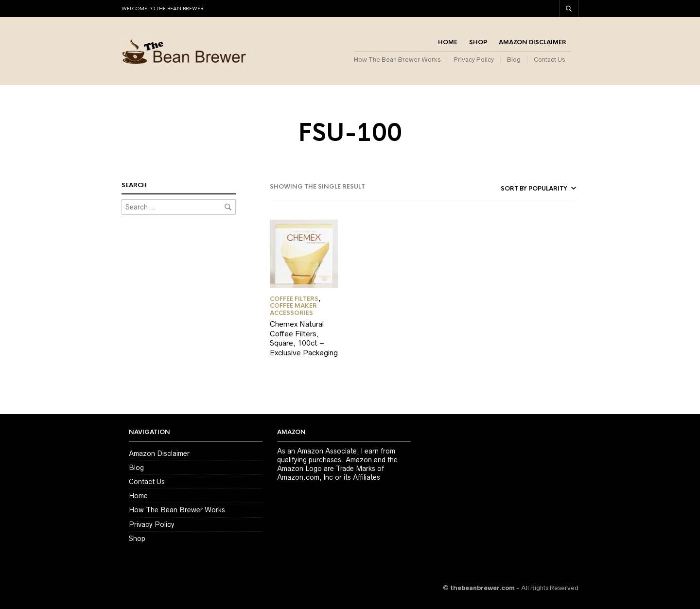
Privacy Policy (474, 60)
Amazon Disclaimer (533, 42)
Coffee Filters (294, 299)
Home (448, 42)
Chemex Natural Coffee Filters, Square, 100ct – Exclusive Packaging (304, 338)
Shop (478, 42)
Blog (514, 60)
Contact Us (549, 60)
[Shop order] (525, 189)
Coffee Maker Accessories (293, 309)
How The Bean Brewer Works (397, 60)
